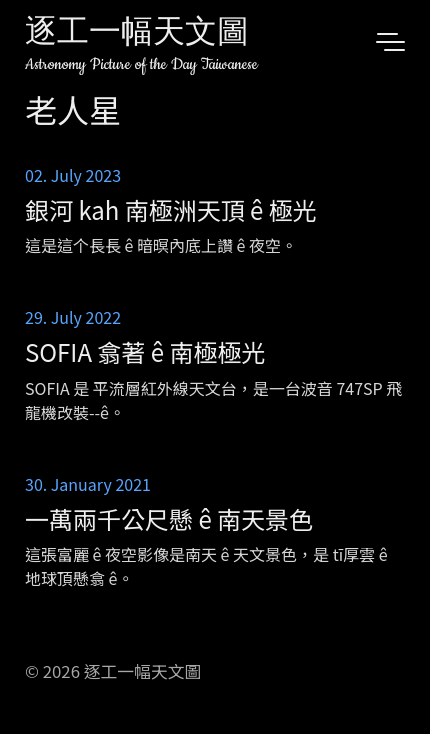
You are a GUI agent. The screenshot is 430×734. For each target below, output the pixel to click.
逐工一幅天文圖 (137, 34)
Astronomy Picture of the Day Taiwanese (141, 64)
